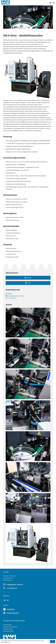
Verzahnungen (8, 625)
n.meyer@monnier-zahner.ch (16, 296)
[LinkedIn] (8, 600)
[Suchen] (54, 3)
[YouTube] (5, 600)
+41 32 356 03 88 (12, 298)
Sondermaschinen (8, 631)
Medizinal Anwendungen (10, 627)
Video (29, 283)
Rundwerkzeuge (8, 629)
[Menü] (50, 3)
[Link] (6, 3)
